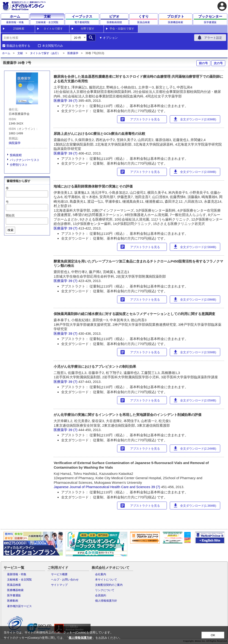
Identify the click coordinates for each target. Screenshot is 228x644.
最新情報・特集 (17, 574)
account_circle (222, 6)
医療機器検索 (15, 590)
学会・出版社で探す (122, 29)
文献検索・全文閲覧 (19, 580)
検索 (11, 230)
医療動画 (13, 601)
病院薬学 (15, 143)
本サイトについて (106, 580)
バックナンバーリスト (25, 160)
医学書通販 (14, 595)
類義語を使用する (18, 46)
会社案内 (101, 574)
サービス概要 (59, 574)
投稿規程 (16, 155)
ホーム (6, 53)
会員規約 (101, 595)
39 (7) (73, 101)
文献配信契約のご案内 (109, 585)
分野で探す (88, 29)
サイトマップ (59, 585)
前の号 (203, 63)
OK (213, 635)
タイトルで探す (53, 29)
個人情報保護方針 (106, 601)
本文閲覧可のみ (53, 46)
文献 (20, 53)
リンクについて (105, 590)
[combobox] (36, 38)
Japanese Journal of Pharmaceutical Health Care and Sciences (102, 487)
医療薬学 (73, 53)
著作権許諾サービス (19, 606)
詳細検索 (19, 29)
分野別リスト (19, 165)
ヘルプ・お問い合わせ (65, 580)
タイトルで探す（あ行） (45, 53)
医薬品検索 (14, 585)
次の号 (218, 63)
